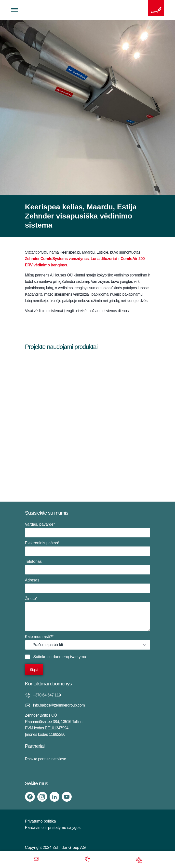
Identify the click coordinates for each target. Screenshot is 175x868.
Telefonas (88, 567)
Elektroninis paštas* (88, 549)
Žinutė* (88, 614)
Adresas (88, 586)
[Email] (36, 860)
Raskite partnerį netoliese (46, 759)
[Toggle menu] (14, 10)
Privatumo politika (40, 821)
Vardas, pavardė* (88, 530)
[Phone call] (87, 860)
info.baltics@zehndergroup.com (59, 705)
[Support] (139, 860)
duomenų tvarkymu (69, 657)
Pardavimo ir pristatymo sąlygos (53, 828)
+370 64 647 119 (47, 695)
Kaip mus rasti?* (88, 642)
